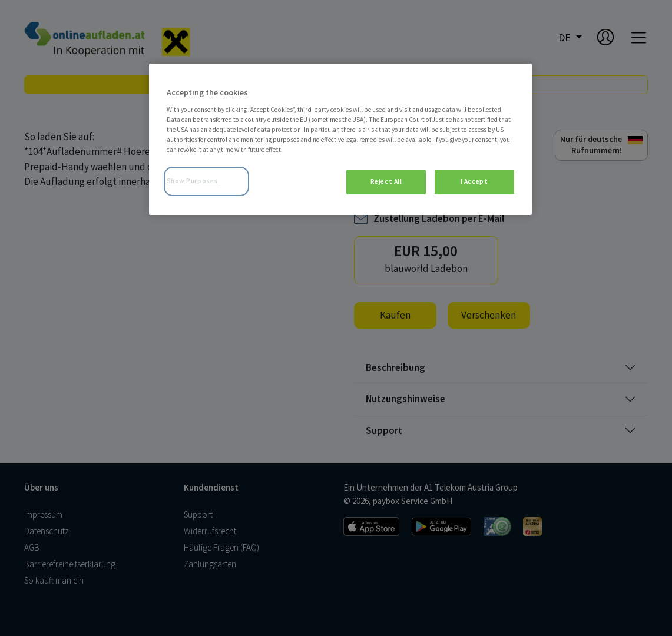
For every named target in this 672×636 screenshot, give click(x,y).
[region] (340, 139)
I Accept (474, 181)
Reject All (386, 181)
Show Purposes (192, 181)
